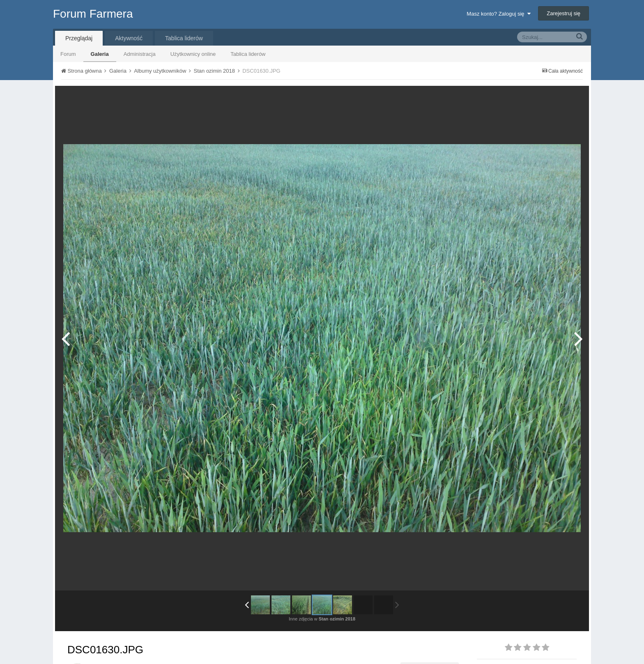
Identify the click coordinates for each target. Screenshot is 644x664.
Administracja (140, 54)
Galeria (100, 54)
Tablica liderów (248, 54)
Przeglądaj (79, 38)
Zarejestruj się (563, 13)
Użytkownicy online (193, 54)
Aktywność (129, 38)
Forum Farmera (93, 14)
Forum (68, 54)
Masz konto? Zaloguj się (498, 14)
